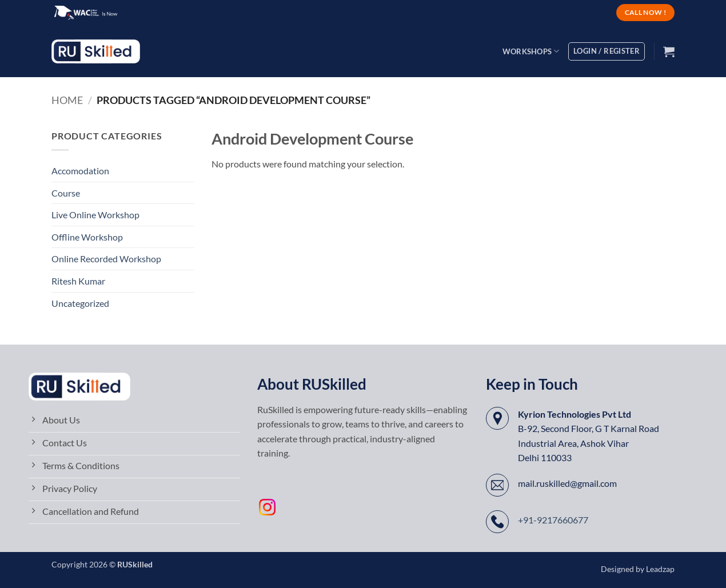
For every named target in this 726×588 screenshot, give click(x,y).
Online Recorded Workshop (106, 259)
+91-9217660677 (553, 520)
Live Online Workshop (95, 215)
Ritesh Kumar (78, 281)
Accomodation (80, 171)
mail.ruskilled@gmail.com (567, 483)
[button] (669, 51)
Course (66, 193)
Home (67, 100)
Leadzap (660, 569)
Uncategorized (80, 303)
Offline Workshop (87, 237)
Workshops (531, 51)
